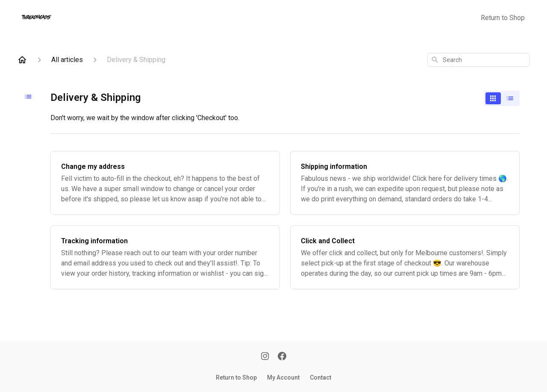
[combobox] (479, 60)
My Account (283, 377)
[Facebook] (282, 357)
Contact (321, 377)
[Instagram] (265, 357)
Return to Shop (503, 18)
